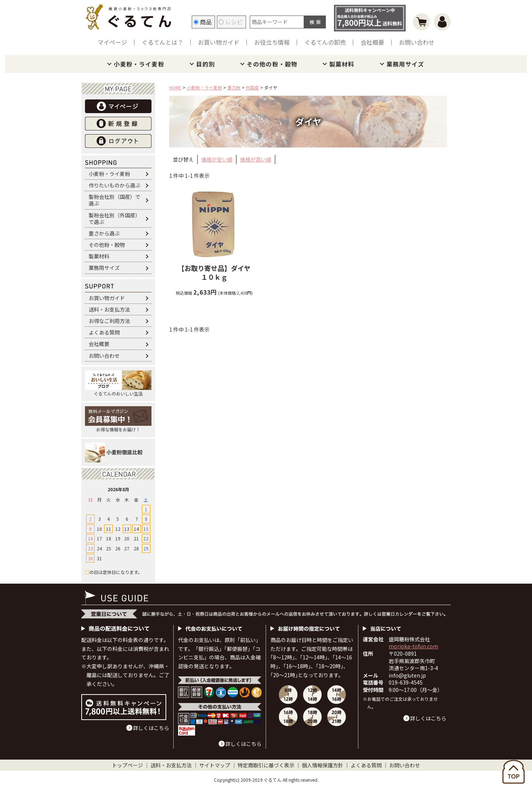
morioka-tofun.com (413, 646)
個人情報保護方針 (323, 765)
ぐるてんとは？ (163, 42)
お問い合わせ (417, 42)
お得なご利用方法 (109, 321)
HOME (175, 87)
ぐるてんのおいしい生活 (118, 383)
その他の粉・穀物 (272, 64)
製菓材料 (342, 64)
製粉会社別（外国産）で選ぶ (115, 218)
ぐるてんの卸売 (325, 42)
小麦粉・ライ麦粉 (139, 64)
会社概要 (372, 42)
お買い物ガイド (219, 42)
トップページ (127, 765)
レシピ (231, 22)
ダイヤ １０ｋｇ (217, 272)
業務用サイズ (405, 64)
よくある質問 (104, 332)
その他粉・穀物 (107, 245)
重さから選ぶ (104, 233)
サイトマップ (215, 765)
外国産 (252, 87)
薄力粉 (234, 87)
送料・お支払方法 (109, 309)
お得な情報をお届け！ (118, 419)
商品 (203, 22)
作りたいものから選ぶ (115, 185)
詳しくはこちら (151, 728)
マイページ (112, 42)
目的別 (206, 64)
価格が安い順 (217, 159)
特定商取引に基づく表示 (266, 765)
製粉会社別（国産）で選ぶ (115, 200)
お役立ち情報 (272, 42)
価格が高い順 (256, 159)
